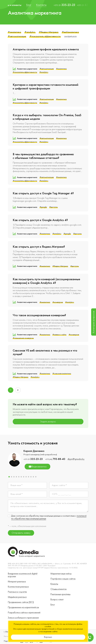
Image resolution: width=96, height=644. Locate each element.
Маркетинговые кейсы (61, 574)
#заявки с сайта (59, 335)
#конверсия (58, 302)
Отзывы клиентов (59, 589)
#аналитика (14, 32)
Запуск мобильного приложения (23, 618)
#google (43, 207)
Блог (53, 605)
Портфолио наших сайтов (63, 579)
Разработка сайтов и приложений (24, 613)
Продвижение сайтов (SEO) (21, 602)
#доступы (53, 207)
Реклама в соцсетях (17, 592)
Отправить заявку (21, 533)
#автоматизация (17, 36)
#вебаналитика (70, 32)
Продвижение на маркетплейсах (23, 607)
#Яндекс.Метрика (49, 32)
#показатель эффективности (45, 36)
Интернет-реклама (17, 582)
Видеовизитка (37, 467)
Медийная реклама (17, 597)
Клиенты (54, 584)
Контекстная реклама (18, 587)
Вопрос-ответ (57, 600)
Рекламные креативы (60, 594)
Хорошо (48, 637)
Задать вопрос (48, 422)
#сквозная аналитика (62, 374)
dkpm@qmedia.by (76, 459)
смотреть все (70, 36)
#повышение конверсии (23, 338)
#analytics (30, 32)
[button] (9, 477)
